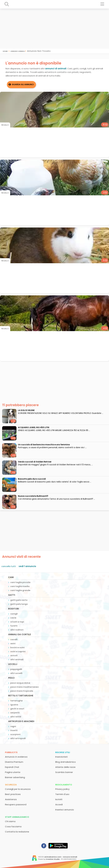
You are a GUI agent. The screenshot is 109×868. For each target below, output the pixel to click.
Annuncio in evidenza (16, 757)
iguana (14, 705)
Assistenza (11, 799)
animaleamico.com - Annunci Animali (61, 857)
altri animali (17, 660)
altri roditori (17, 630)
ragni (13, 726)
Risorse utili (63, 752)
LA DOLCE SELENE (26, 410)
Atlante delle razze (65, 767)
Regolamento (64, 785)
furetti (14, 626)
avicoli (14, 656)
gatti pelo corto (19, 600)
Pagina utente (13, 772)
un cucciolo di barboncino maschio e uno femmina (44, 445)
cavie (13, 618)
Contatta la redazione (17, 832)
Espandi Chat (12, 767)
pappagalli (16, 669)
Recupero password (16, 804)
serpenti (15, 713)
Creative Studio (53, 859)
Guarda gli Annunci (23, 85)
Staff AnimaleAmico (17, 817)
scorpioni (15, 734)
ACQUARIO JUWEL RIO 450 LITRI (34, 427)
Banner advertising (15, 777)
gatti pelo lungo (19, 604)
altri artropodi (18, 738)
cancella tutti (9, 566)
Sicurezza (11, 785)
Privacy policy (62, 789)
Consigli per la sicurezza (18, 789)
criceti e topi (17, 622)
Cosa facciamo (13, 826)
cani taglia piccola (20, 582)
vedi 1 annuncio (27, 566)
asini (13, 643)
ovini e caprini (18, 652)
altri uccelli (16, 673)
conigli (14, 614)
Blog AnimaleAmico (66, 762)
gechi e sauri (17, 709)
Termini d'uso (62, 794)
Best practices (13, 794)
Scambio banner (64, 772)
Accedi (59, 804)
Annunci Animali (18, 51)
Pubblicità (11, 752)
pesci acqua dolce (20, 683)
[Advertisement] (54, 29)
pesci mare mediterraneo (24, 687)
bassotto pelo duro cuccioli (32, 479)
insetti (14, 730)
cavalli (14, 639)
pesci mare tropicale (22, 691)
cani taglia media (20, 586)
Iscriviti (59, 799)
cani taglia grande (20, 590)
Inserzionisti (61, 757)
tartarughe (16, 701)
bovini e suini (17, 647)
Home (5, 51)
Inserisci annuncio (65, 810)
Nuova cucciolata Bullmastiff (33, 496)
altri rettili (16, 717)
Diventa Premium (14, 762)
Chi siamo (10, 821)
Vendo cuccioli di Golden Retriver (35, 462)
